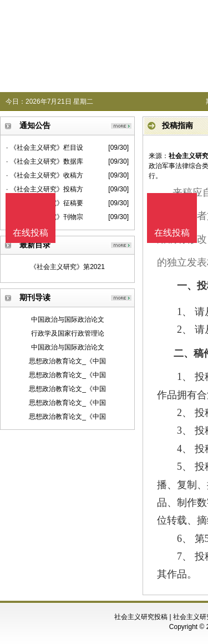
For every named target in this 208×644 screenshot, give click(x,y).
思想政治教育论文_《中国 (67, 361)
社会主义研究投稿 (141, 617)
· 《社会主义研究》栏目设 (45, 148)
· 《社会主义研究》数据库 (45, 161)
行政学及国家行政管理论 (68, 333)
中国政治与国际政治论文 (68, 320)
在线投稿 (172, 233)
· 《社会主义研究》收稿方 (45, 175)
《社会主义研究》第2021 (67, 267)
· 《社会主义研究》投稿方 (45, 189)
